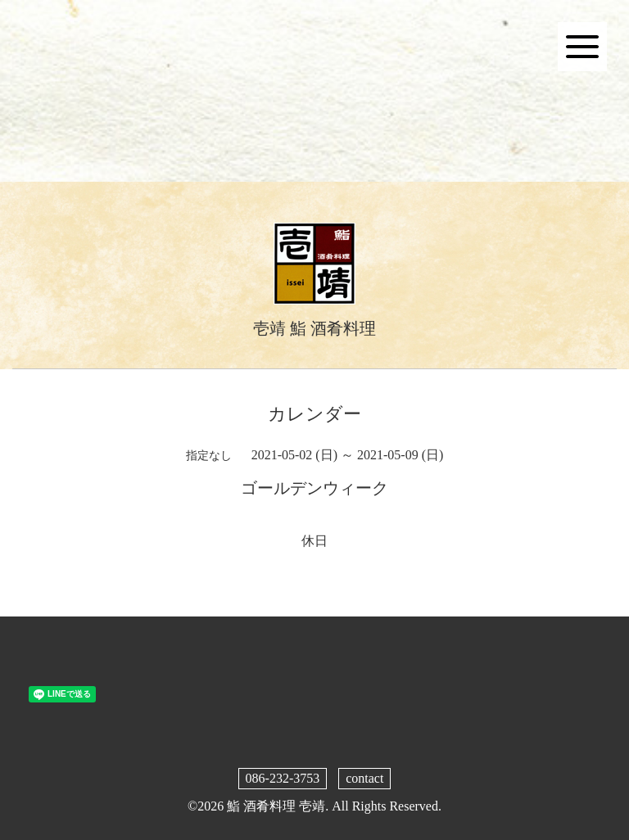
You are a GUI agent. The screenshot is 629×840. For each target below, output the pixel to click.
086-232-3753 (283, 778)
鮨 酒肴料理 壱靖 (276, 806)
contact (364, 778)
